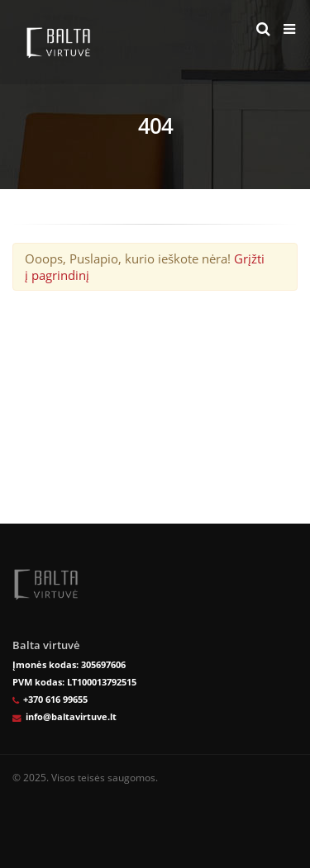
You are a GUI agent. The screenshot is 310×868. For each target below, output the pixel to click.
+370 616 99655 (55, 700)
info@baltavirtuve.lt (71, 717)
